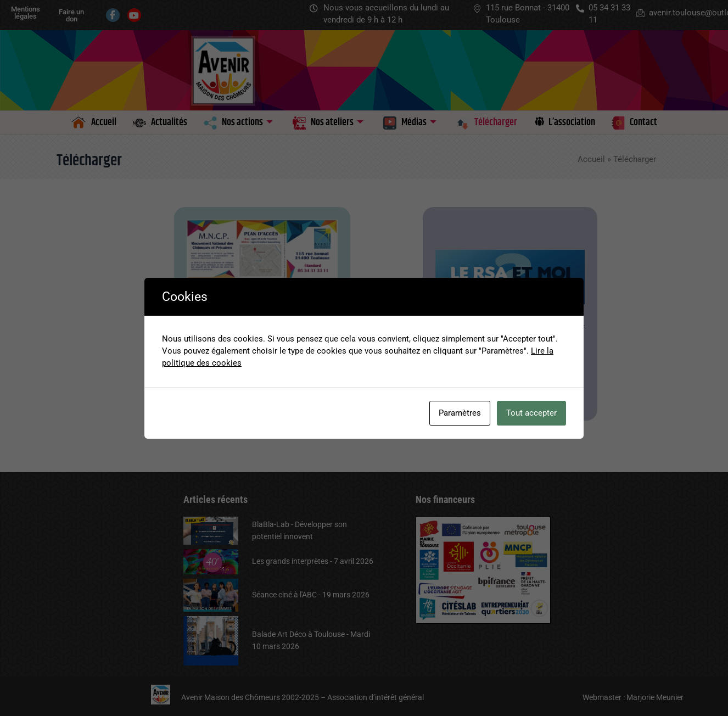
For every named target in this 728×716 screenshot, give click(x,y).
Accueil (591, 159)
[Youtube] (134, 15)
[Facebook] (113, 15)
